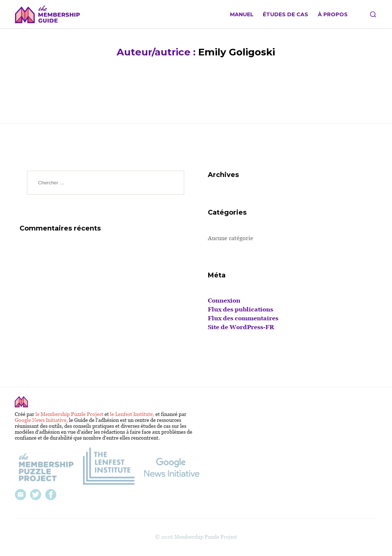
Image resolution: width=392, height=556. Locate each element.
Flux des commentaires (243, 318)
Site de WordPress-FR (241, 327)
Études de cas (286, 15)
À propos (333, 15)
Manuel (242, 15)
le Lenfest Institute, (133, 414)
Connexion (224, 301)
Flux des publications (240, 309)
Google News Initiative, (42, 420)
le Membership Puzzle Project (70, 414)
